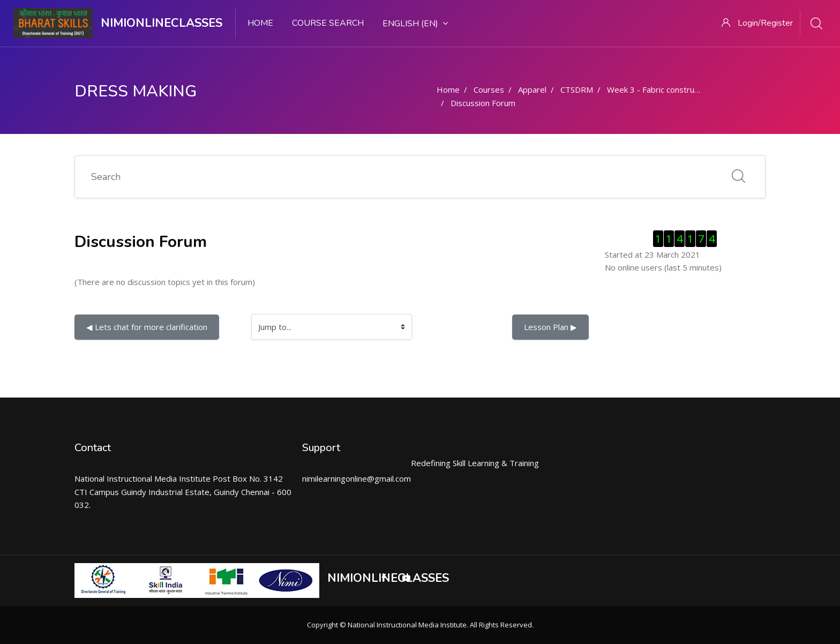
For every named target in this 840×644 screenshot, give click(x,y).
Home (260, 23)
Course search (328, 23)
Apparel (532, 89)
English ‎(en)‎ (415, 24)
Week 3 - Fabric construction (659, 89)
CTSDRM (577, 89)
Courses (489, 89)
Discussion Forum (483, 103)
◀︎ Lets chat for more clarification (147, 327)
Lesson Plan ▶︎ (550, 327)
